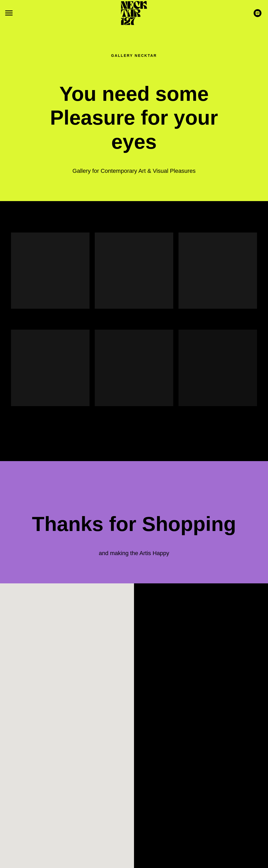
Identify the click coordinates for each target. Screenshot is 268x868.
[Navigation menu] (9, 13)
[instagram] (258, 16)
